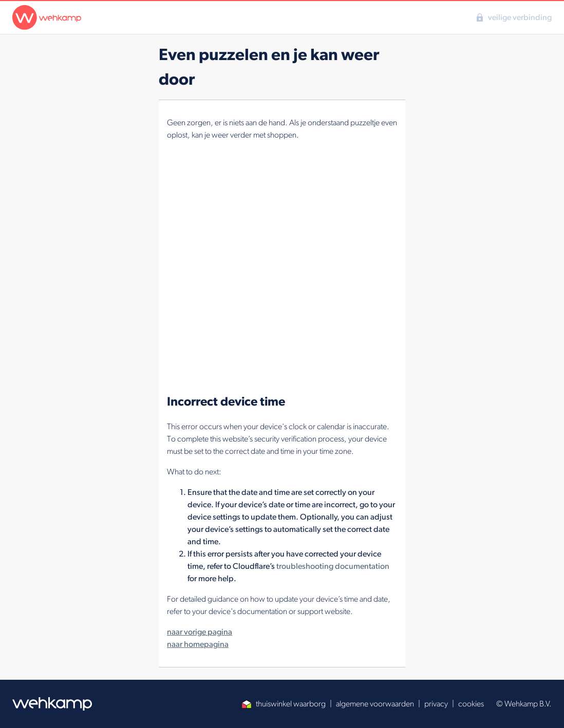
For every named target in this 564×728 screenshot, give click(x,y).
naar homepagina (198, 644)
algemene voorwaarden (375, 704)
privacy (436, 704)
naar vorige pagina (200, 632)
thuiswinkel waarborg (284, 704)
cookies (471, 704)
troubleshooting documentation (333, 566)
